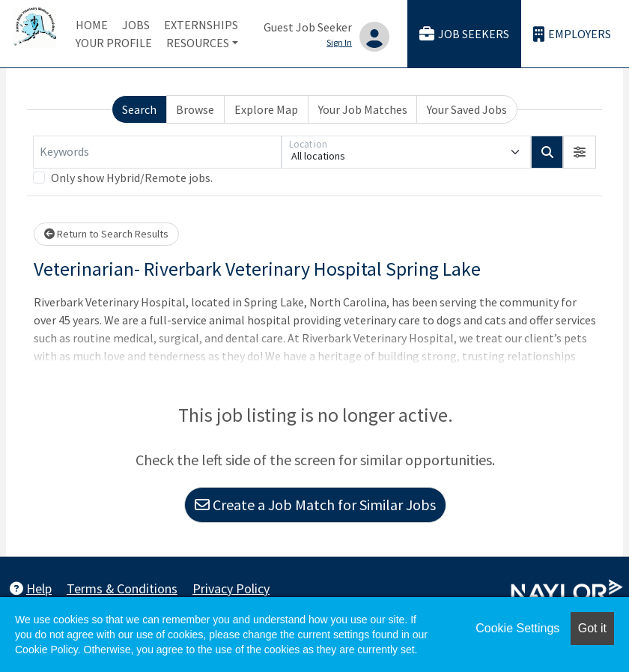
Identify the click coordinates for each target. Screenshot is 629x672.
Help (31, 588)
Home (92, 25)
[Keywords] (157, 152)
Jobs (136, 25)
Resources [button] (198, 43)
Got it (592, 628)
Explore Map (266, 109)
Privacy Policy (231, 588)
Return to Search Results (106, 234)
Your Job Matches (363, 109)
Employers (572, 34)
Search (139, 109)
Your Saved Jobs (467, 109)
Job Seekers (464, 34)
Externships (201, 25)
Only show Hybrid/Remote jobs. (132, 178)
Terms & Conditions (122, 588)
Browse (195, 109)
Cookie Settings (517, 628)
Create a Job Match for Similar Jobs (315, 505)
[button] (580, 152)
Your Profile (114, 43)
